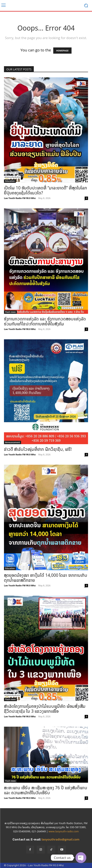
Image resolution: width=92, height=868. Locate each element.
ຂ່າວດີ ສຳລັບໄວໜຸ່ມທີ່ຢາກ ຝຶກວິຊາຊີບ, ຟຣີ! (38, 449)
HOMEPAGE (62, 51)
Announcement (13, 442)
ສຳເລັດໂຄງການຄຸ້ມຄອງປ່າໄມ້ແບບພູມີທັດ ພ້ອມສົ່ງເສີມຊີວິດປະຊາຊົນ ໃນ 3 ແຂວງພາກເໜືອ (45, 709)
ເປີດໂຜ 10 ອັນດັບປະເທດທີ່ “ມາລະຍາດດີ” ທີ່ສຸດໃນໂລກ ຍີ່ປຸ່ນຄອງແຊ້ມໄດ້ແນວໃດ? (46, 190)
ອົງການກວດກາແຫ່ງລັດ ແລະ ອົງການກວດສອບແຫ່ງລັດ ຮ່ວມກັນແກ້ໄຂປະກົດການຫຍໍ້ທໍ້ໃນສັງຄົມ (45, 321)
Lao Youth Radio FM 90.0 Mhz (20, 198)
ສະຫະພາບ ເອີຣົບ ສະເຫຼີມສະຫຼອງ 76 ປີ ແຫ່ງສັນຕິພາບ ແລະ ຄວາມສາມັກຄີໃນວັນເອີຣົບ (46, 790)
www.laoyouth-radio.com (64, 831)
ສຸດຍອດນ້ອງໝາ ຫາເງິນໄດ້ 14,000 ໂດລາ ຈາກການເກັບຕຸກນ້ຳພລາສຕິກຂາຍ (46, 578)
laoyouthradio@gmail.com (60, 839)
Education (10, 181)
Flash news (10, 312)
